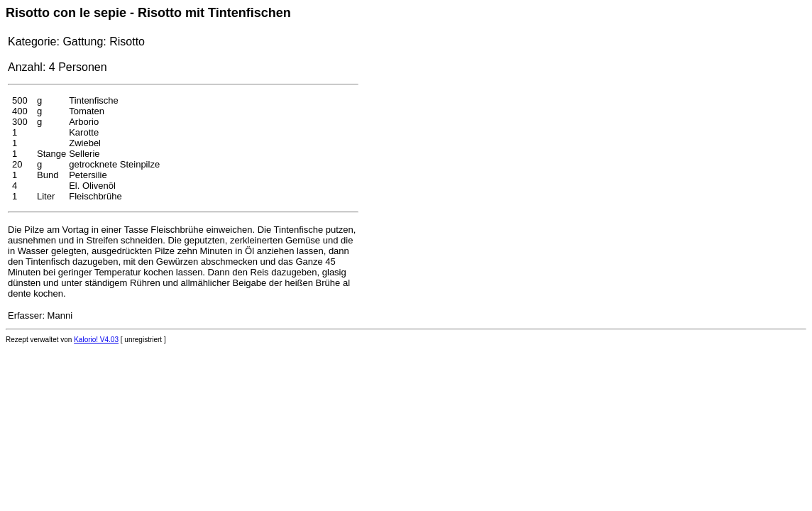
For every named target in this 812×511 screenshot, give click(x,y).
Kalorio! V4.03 (96, 340)
